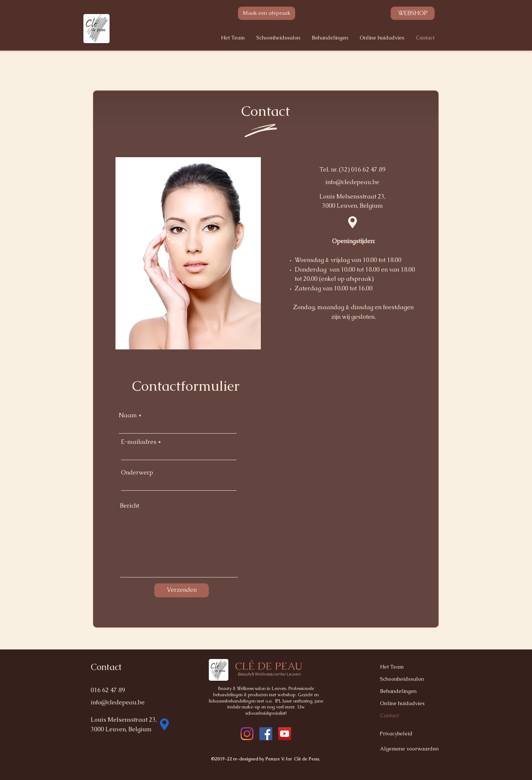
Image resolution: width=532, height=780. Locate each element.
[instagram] (266, 734)
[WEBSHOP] (413, 13)
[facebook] (247, 734)
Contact (389, 715)
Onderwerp (137, 473)
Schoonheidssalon (402, 679)
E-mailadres (139, 442)
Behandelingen (398, 691)
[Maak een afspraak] (267, 13)
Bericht (129, 506)
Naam (128, 415)
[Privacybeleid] (406, 734)
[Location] (352, 222)
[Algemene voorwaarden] (411, 749)
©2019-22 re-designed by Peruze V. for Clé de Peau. (266, 759)
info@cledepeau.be (352, 182)
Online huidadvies (402, 703)
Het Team (392, 667)
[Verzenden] (182, 590)
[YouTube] (285, 734)
